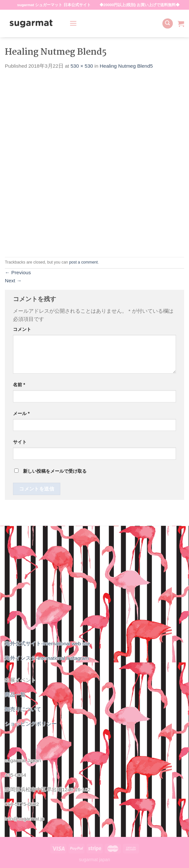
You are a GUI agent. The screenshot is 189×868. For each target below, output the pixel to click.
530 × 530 (82, 66)
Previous (18, 272)
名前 (19, 385)
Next (13, 281)
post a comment (83, 262)
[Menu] (73, 23)
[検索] (167, 24)
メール (21, 413)
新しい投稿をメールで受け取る (55, 471)
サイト (20, 442)
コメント (22, 329)
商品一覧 (15, 695)
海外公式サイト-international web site (47, 643)
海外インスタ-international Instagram (47, 658)
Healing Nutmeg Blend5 (126, 66)
